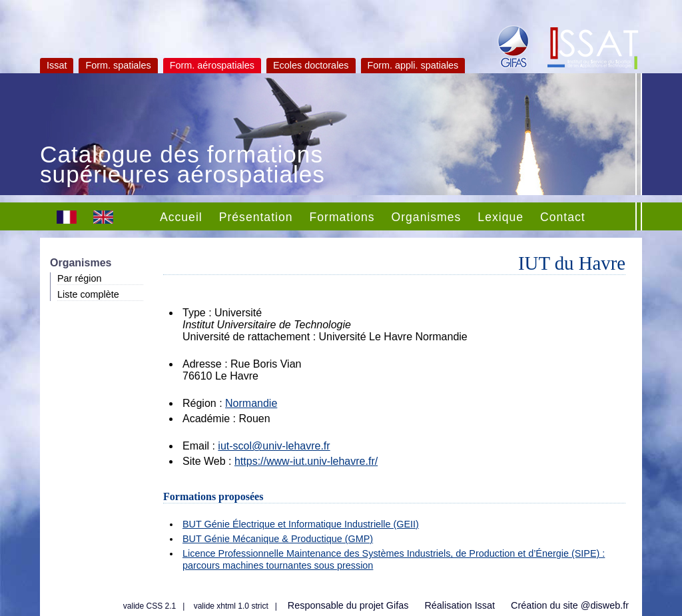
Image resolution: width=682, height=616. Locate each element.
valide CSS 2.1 (150, 606)
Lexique (501, 217)
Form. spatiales (118, 65)
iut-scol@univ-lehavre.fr (274, 446)
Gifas (398, 605)
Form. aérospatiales (212, 65)
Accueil (181, 217)
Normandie (251, 403)
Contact (563, 217)
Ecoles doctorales (311, 65)
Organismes (427, 217)
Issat (57, 65)
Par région (79, 278)
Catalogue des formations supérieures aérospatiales (182, 166)
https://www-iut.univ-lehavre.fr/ (306, 461)
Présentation (256, 217)
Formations (342, 217)
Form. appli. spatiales (413, 65)
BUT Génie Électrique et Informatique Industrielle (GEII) (301, 524)
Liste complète (88, 294)
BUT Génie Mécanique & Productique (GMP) (278, 539)
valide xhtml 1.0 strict (231, 606)
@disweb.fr (605, 605)
